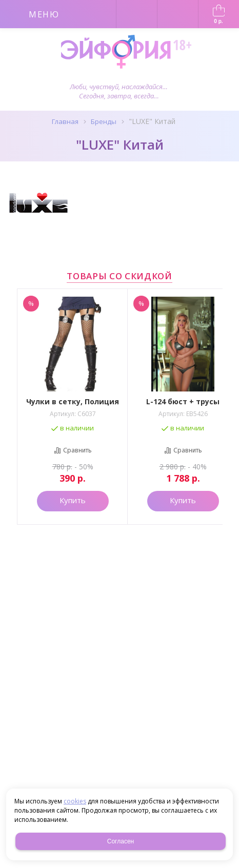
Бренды (104, 121)
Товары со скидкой (120, 276)
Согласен (121, 841)
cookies (75, 801)
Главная (65, 121)
